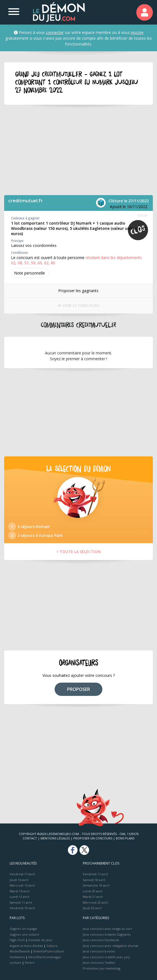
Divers (30, 962)
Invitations (17, 957)
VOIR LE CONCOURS (79, 305)
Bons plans (125, 838)
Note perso (30, 273)
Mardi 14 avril (20, 891)
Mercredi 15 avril (22, 885)
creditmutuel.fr (26, 200)
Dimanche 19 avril (96, 885)
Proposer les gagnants (78, 291)
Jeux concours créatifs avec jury (106, 957)
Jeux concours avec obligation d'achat (111, 946)
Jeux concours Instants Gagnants (107, 934)
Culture (52, 946)
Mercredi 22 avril (95, 902)
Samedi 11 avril (21, 902)
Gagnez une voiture (24, 934)
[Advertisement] (78, 150)
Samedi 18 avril (94, 880)
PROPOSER (78, 689)
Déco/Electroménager (45, 957)
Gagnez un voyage (23, 929)
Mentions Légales (55, 838)
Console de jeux (40, 940)
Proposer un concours (93, 838)
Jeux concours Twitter (99, 962)
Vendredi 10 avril (22, 908)
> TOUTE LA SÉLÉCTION (78, 552)
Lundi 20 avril (93, 891)
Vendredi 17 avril (22, 874)
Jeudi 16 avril (19, 880)
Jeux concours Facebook (101, 940)
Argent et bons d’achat (26, 946)
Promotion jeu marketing (102, 968)
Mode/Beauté (20, 951)
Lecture (15, 962)
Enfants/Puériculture (49, 951)
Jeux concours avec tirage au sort (107, 929)
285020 (142, 215)
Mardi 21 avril (93, 897)
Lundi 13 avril (19, 897)
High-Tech (17, 940)
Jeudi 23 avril (92, 908)
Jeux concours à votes (99, 951)
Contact (30, 838)
